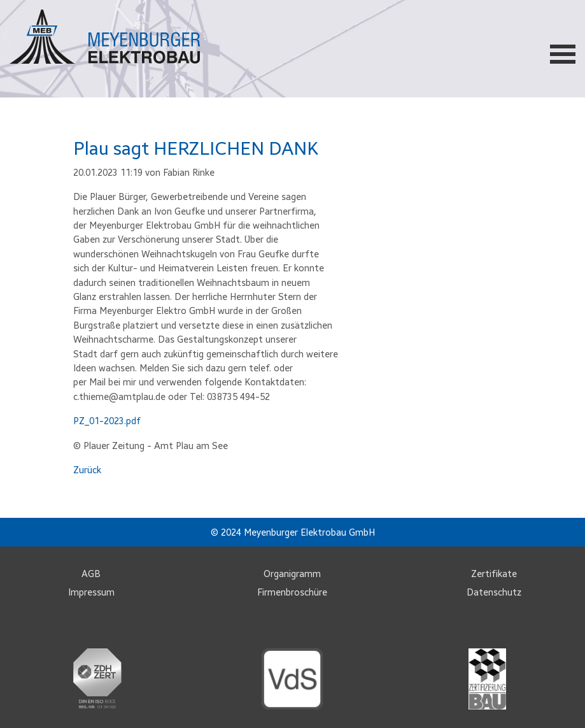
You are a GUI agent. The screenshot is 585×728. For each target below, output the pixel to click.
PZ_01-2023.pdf (107, 421)
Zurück (87, 470)
